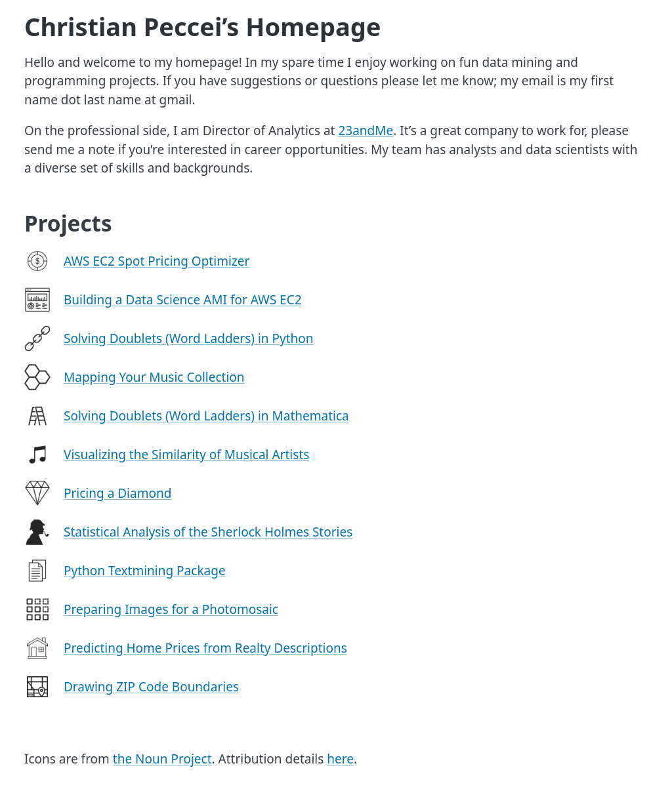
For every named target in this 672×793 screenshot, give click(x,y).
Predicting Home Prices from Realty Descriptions (205, 648)
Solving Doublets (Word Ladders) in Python (189, 338)
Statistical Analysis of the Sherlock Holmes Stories (208, 532)
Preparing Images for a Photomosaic (171, 609)
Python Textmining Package (145, 571)
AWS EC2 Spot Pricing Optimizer (157, 261)
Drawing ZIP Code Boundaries (151, 687)
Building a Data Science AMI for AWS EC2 (183, 300)
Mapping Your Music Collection (154, 377)
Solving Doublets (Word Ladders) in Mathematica (206, 416)
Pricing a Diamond (117, 493)
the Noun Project (162, 759)
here (340, 759)
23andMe (366, 131)
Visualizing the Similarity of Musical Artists (186, 455)
